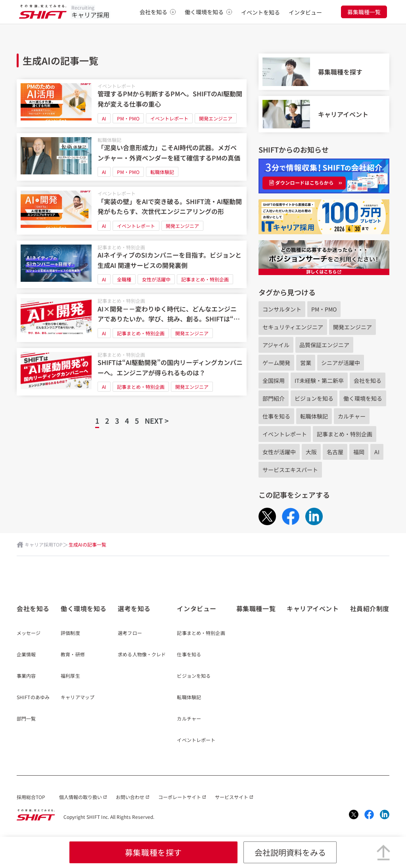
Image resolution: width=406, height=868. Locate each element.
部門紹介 (274, 398)
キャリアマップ (78, 698)
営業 (306, 363)
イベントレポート (117, 86)
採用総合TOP (31, 797)
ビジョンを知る (314, 398)
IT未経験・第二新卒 (319, 380)
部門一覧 (26, 719)
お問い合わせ (130, 797)
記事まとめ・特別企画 (121, 247)
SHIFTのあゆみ (33, 698)
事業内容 (26, 676)
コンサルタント (282, 309)
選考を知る (134, 608)
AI (104, 118)
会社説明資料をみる (290, 852)
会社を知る (158, 12)
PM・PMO (128, 118)
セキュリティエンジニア (293, 327)
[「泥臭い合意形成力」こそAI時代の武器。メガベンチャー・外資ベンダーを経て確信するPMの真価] (132, 157)
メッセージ (29, 633)
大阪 (311, 452)
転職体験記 (109, 140)
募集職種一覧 (364, 12)
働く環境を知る (209, 12)
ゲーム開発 (276, 363)
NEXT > (157, 421)
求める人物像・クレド (142, 655)
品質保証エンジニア (324, 345)
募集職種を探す (153, 852)
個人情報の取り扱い (80, 797)
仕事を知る (276, 416)
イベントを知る (260, 12)
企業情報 (26, 655)
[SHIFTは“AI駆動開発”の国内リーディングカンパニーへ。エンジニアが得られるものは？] (132, 372)
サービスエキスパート (290, 470)
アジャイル (276, 345)
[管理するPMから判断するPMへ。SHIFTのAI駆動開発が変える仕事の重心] (132, 103)
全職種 (124, 279)
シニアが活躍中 (341, 363)
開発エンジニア (216, 118)
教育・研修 (73, 655)
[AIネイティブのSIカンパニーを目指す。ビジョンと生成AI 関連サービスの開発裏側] (132, 265)
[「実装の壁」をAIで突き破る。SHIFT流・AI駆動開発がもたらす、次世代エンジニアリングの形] (132, 211)
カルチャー (352, 416)
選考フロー (130, 633)
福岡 (359, 452)
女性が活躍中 (156, 279)
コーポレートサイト (180, 797)
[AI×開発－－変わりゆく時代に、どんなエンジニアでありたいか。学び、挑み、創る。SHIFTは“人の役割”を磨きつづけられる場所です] (132, 318)
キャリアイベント (313, 608)
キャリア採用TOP (44, 544)
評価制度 (70, 633)
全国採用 (274, 380)
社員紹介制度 (370, 608)
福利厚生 (70, 676)
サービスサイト (232, 797)
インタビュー (305, 12)
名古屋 (335, 452)
